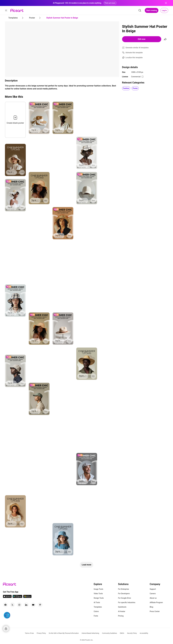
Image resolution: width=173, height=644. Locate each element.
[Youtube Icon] (33, 605)
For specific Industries (127, 602)
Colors (96, 611)
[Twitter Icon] (12, 605)
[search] (140, 10)
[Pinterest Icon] (40, 605)
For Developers (124, 594)
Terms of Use (29, 633)
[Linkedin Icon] (26, 605)
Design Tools (99, 598)
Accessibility (144, 633)
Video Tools (98, 594)
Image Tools (99, 589)
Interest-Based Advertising (90, 633)
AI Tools (97, 602)
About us (153, 598)
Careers (153, 594)
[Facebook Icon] (5, 605)
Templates (98, 607)
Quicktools (122, 607)
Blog (151, 607)
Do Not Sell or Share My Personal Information (64, 633)
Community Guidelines (109, 633)
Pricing (121, 616)
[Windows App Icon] (27, 597)
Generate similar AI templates (137, 48)
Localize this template (134, 58)
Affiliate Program (156, 602)
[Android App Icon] (17, 597)
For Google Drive (124, 598)
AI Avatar (122, 611)
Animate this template (134, 53)
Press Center (155, 611)
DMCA (122, 633)
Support (153, 589)
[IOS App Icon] (7, 597)
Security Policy (132, 633)
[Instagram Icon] (19, 605)
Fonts (96, 616)
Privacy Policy (41, 633)
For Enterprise (123, 589)
